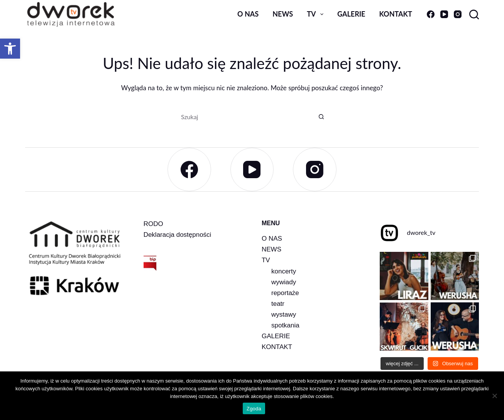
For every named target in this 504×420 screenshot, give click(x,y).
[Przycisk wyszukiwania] (321, 116)
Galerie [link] (351, 14)
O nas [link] (248, 14)
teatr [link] (278, 304)
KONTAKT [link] (277, 347)
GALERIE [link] (276, 336)
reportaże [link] (285, 293)
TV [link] (317, 14)
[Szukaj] (474, 14)
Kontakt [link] (395, 14)
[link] (10, 49)
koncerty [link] (284, 271)
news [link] (283, 14)
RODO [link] (153, 224)
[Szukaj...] (244, 116)
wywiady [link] (284, 282)
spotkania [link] (285, 325)
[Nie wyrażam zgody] (494, 396)
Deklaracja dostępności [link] (178, 235)
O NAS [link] (272, 239)
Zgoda (254, 409)
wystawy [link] (284, 315)
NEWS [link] (271, 249)
